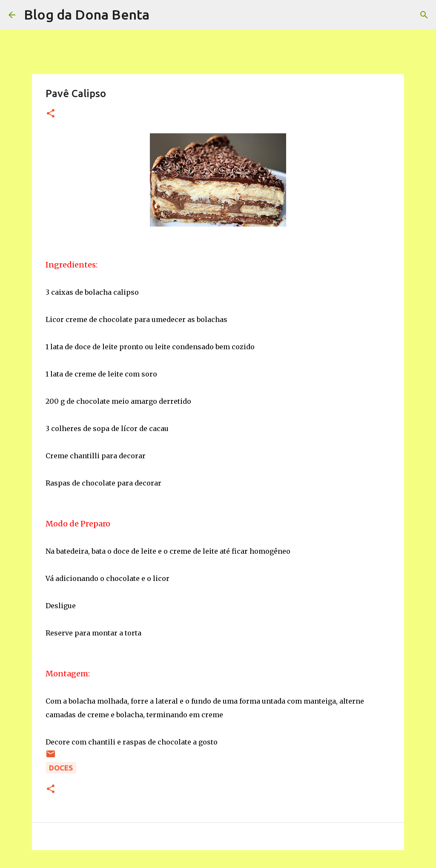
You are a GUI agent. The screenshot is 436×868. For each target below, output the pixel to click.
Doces (61, 768)
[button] (51, 114)
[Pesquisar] (161, 15)
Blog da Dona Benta (87, 14)
